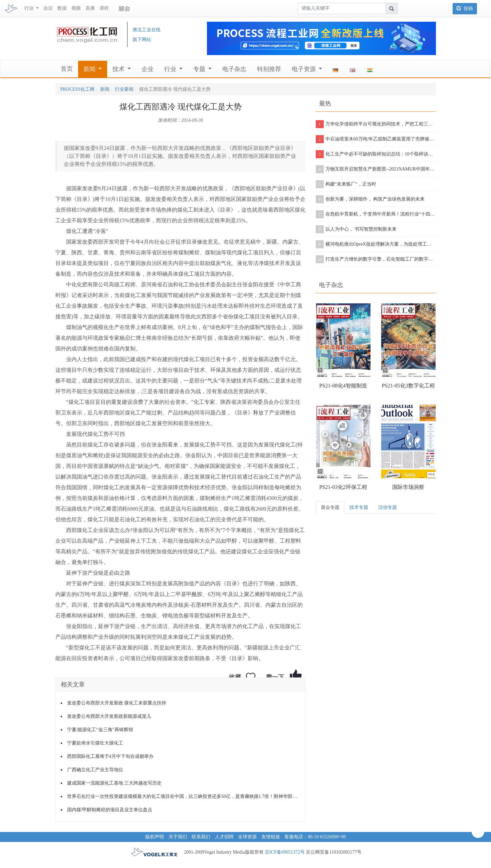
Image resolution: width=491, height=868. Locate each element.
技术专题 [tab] (359, 507)
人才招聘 (224, 837)
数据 (62, 8)
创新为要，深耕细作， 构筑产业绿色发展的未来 (370, 199)
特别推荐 (269, 69)
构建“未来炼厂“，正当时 (346, 184)
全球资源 (247, 837)
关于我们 (178, 837)
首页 (67, 69)
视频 (76, 8)
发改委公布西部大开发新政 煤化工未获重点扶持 (117, 703)
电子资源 (305, 69)
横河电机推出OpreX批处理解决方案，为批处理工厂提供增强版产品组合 (376, 244)
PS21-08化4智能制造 (343, 386)
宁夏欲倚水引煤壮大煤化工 (95, 743)
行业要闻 (124, 89)
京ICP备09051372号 (285, 852)
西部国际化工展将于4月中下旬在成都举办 (110, 756)
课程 (104, 8)
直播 (90, 8)
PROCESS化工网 (78, 89)
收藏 (235, 677)
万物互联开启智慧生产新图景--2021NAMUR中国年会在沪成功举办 (376, 169)
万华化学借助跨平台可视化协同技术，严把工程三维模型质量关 (376, 124)
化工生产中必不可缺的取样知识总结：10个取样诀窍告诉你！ (376, 154)
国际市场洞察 (408, 487)
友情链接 (271, 837)
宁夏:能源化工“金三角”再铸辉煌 (100, 730)
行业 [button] (30, 8)
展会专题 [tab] (330, 507)
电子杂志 (234, 69)
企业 (148, 69)
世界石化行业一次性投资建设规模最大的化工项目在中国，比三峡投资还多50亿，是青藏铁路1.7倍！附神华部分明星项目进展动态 (184, 796)
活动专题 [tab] (388, 507)
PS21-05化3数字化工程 (408, 386)
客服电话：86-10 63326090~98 (315, 837)
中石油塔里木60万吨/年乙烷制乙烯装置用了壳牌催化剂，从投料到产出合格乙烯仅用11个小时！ (376, 139)
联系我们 (201, 837)
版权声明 (155, 837)
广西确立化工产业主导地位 (95, 770)
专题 (200, 69)
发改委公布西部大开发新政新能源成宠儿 (109, 716)
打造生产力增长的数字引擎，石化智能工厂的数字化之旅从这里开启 (376, 259)
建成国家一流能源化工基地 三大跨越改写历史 (114, 783)
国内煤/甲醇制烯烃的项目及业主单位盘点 (110, 810)
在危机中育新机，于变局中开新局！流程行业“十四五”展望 (376, 214)
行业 (171, 69)
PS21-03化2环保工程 (343, 487)
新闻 (90, 69)
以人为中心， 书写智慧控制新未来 (356, 229)
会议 (48, 8)
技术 (119, 69)
